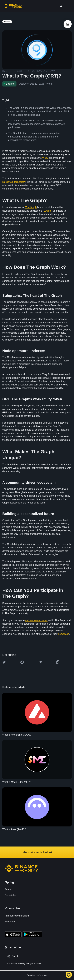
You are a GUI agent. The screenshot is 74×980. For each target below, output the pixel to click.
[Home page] (13, 6)
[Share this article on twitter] (4, 662)
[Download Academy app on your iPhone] (13, 935)
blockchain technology (14, 182)
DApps (47, 211)
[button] (68, 6)
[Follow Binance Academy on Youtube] (20, 948)
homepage (64, 634)
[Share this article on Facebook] (22, 662)
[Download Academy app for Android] (32, 935)
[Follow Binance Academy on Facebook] (6, 947)
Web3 (45, 158)
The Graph (31, 207)
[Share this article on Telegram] (40, 662)
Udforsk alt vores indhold (37, 852)
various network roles (36, 620)
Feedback (10, 922)
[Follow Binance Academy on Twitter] (11, 947)
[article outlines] (68, 24)
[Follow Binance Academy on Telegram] (15, 947)
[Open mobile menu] (68, 6)
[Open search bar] (60, 6)
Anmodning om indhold (17, 916)
